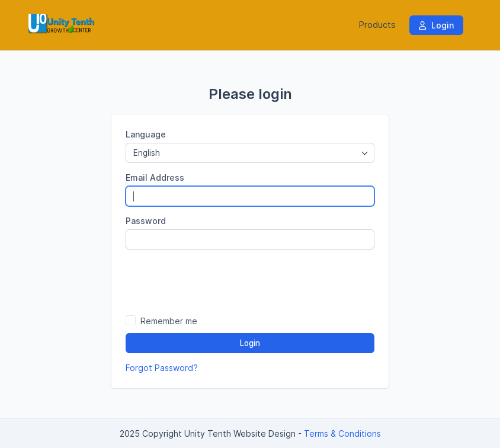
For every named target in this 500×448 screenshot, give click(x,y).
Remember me (169, 321)
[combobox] (250, 153)
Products (377, 25)
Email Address (155, 177)
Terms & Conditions (342, 433)
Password (146, 221)
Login (436, 25)
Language (146, 134)
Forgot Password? (162, 368)
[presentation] (250, 281)
